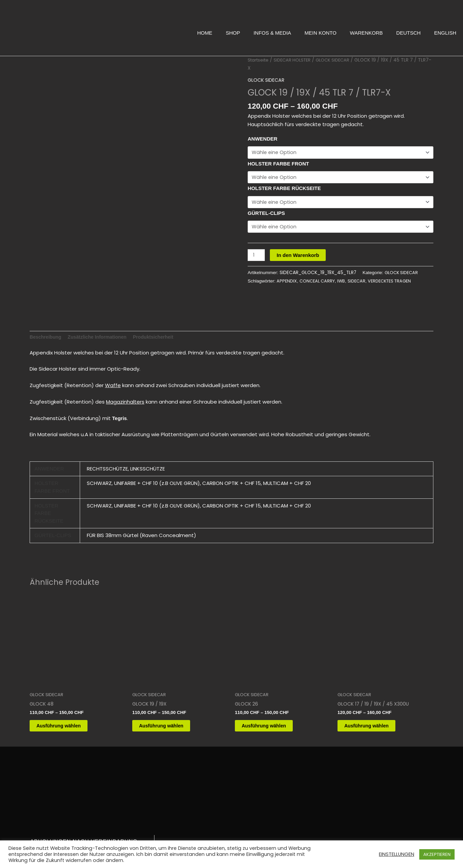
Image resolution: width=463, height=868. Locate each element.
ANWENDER (262, 139)
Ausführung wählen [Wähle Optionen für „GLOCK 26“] (272, 725)
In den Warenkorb (299, 258)
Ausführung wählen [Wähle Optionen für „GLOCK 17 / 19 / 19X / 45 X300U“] (375, 725)
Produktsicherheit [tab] (160, 335)
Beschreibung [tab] (46, 335)
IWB (344, 284)
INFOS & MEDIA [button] (272, 33)
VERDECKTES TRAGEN (396, 284)
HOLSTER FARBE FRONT (278, 164)
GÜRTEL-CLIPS (266, 215)
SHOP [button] (233, 33)
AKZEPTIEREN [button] (437, 854)
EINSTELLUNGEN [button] (397, 854)
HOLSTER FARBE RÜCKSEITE (284, 190)
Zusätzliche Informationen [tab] (101, 335)
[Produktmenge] (257, 258)
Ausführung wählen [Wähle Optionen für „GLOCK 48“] (67, 725)
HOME (205, 33)
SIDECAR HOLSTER (295, 60)
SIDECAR (360, 284)
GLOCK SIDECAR (338, 60)
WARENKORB (366, 33)
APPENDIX (287, 284)
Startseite (259, 60)
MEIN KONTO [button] (320, 33)
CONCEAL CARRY (319, 284)
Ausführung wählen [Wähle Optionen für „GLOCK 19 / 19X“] (169, 725)
